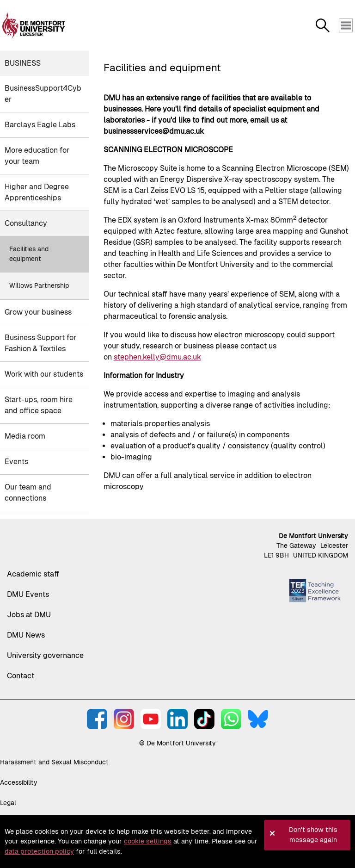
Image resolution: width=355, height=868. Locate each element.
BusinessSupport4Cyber (43, 94)
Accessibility (19, 782)
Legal (8, 803)
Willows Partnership (39, 285)
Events (16, 462)
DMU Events (28, 594)
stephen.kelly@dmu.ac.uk (157, 357)
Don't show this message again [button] (313, 835)
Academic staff (33, 574)
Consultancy (26, 223)
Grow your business (38, 312)
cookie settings (148, 841)
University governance (45, 655)
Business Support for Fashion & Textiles (40, 343)
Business (23, 63)
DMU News (26, 635)
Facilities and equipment (29, 254)
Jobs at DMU (29, 615)
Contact (21, 676)
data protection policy (39, 851)
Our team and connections (28, 493)
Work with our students (44, 374)
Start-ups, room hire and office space (39, 405)
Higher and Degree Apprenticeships (37, 192)
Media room (25, 436)
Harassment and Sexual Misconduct (54, 762)
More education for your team (37, 156)
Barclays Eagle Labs (40, 125)
